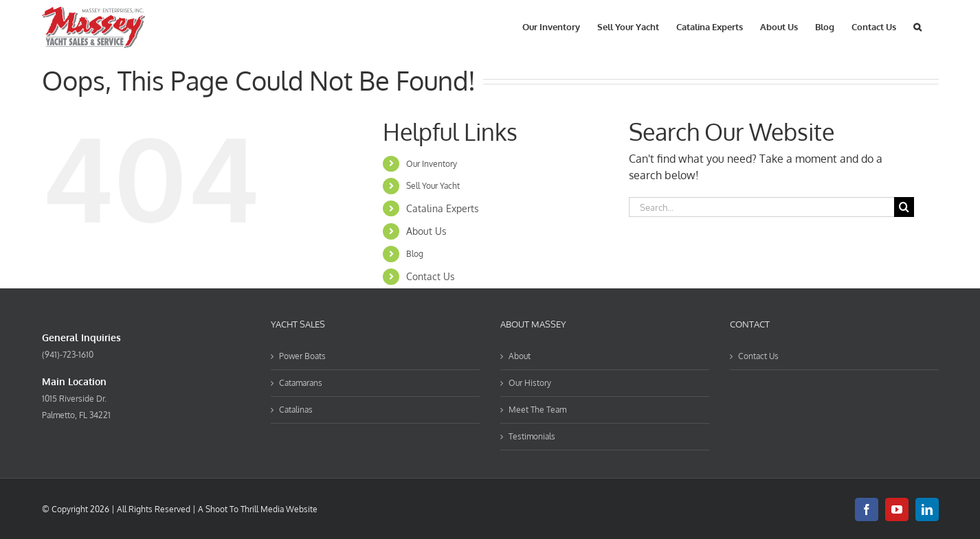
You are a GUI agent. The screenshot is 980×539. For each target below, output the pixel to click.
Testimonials (532, 436)
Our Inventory (432, 164)
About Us (426, 231)
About (520, 356)
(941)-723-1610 (68, 355)
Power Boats (302, 356)
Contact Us (431, 276)
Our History (530, 383)
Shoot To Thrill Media (245, 509)
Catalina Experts (443, 208)
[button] (917, 26)
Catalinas (296, 410)
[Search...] (761, 207)
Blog (415, 254)
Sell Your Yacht (433, 186)
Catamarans (301, 383)
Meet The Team (537, 410)
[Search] (904, 207)
